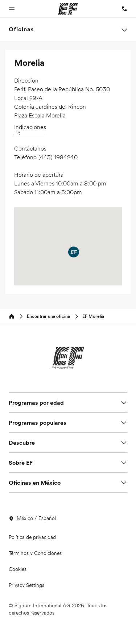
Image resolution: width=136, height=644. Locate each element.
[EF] (68, 358)
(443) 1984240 (58, 157)
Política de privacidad (32, 537)
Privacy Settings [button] (26, 585)
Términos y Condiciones (35, 553)
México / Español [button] (32, 518)
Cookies (18, 569)
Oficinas (21, 29)
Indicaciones (30, 129)
